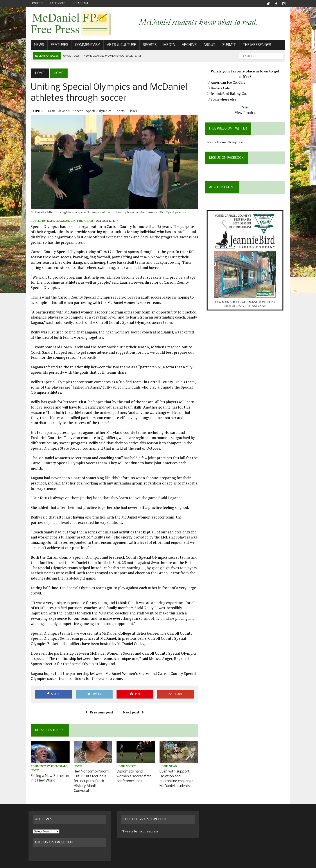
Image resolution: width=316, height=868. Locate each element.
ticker (130, 111)
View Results (246, 113)
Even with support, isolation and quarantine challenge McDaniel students (177, 775)
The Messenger (255, 45)
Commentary (85, 45)
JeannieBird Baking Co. (229, 94)
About (207, 45)
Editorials (57, 763)
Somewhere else (224, 100)
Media (167, 45)
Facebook (57, 3)
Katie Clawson (57, 111)
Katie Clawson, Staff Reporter (68, 223)
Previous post (98, 709)
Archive (187, 45)
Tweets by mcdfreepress (225, 142)
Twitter (38, 3)
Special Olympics (97, 111)
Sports (148, 45)
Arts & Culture (119, 45)
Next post (133, 709)
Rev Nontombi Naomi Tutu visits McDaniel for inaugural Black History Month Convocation (92, 775)
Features (57, 45)
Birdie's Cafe (221, 88)
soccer (76, 111)
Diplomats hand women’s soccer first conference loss (133, 773)
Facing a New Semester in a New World (48, 775)
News (37, 45)
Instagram (80, 3)
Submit (227, 45)
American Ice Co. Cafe (229, 83)
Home (33, 768)
